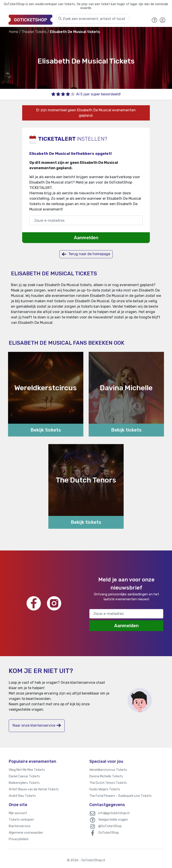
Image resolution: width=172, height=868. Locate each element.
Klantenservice (20, 826)
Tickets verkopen (21, 820)
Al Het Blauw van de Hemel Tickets (34, 789)
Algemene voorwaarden (26, 833)
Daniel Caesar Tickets (24, 776)
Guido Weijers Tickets (105, 789)
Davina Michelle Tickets (106, 776)
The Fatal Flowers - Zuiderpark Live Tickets (120, 796)
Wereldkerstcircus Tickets (108, 770)
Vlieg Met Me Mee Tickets (27, 770)
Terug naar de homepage (86, 254)
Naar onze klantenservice (37, 725)
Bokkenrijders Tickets (24, 783)
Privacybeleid (18, 839)
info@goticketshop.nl (114, 813)
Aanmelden (86, 238)
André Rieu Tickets (22, 796)
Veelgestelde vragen (113, 820)
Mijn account (18, 813)
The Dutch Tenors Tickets (108, 783)
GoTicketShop (109, 833)
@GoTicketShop (110, 826)
